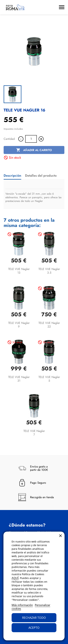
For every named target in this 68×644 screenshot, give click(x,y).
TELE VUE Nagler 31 (19, 379)
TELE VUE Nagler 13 (19, 271)
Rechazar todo (34, 618)
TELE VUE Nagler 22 (49, 325)
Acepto (34, 628)
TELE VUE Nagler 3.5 (49, 271)
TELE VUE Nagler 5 (49, 379)
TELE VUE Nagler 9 (19, 325)
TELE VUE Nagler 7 (34, 433)
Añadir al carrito (34, 150)
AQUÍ (15, 578)
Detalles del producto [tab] (41, 176)
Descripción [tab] (12, 176)
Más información (22, 605)
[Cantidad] (31, 139)
